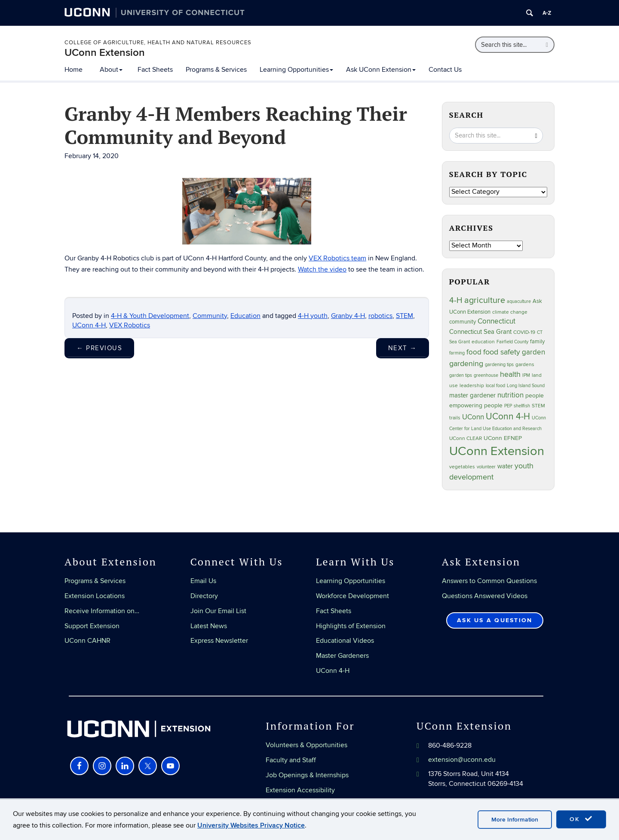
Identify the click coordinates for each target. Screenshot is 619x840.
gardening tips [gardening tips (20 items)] (499, 365)
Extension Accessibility (300, 790)
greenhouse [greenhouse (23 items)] (486, 375)
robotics (380, 316)
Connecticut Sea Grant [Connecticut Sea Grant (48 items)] (480, 332)
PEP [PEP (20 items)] (508, 406)
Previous (99, 348)
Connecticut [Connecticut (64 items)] (496, 321)
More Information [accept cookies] (515, 820)
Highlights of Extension (351, 626)
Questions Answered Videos (485, 596)
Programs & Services (216, 70)
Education (245, 316)
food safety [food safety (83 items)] (502, 352)
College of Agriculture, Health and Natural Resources (158, 43)
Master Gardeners (342, 656)
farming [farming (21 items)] (457, 353)
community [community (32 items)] (463, 322)
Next (403, 348)
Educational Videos (345, 641)
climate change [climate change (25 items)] (510, 312)
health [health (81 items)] (510, 374)
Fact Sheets (155, 70)
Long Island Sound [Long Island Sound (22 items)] (526, 386)
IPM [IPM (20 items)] (526, 375)
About (111, 70)
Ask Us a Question (495, 620)
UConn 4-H (89, 325)
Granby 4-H (348, 316)
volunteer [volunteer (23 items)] (486, 467)
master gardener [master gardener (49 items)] (472, 396)
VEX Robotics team (337, 258)
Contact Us (445, 70)
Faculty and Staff (291, 760)
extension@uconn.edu (462, 760)
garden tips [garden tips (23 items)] (461, 375)
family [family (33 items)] (537, 342)
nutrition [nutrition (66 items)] (510, 395)
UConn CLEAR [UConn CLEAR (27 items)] (466, 438)
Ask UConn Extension (381, 70)
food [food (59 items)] (474, 352)
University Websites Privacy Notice (251, 825)
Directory (204, 596)
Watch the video (322, 269)
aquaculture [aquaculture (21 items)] (519, 301)
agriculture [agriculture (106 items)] (485, 300)
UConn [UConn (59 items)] (473, 417)
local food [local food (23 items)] (495, 386)
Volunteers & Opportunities (306, 745)
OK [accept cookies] (581, 819)
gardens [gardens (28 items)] (525, 365)
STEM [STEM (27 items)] (538, 406)
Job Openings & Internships (307, 775)
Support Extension (92, 626)
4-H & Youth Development (150, 316)
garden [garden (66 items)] (533, 352)
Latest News (209, 626)
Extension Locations (95, 596)
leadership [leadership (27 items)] (472, 386)
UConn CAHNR (87, 641)
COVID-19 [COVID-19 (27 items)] (524, 332)
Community (210, 316)
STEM (404, 316)
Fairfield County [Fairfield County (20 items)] (512, 342)
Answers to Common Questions (489, 581)
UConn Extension (105, 53)
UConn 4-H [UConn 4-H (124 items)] (508, 417)
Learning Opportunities (296, 70)
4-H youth (313, 316)
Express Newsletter (219, 641)
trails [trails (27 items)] (455, 418)
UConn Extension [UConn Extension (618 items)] (497, 451)
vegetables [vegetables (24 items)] (462, 467)
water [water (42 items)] (505, 466)
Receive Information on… (102, 611)
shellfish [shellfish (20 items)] (522, 406)
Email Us (203, 581)
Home (74, 70)
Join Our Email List (218, 611)
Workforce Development (352, 596)
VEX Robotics (130, 325)
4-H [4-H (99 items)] (456, 300)
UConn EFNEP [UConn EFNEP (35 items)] (503, 438)
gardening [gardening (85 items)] (466, 363)
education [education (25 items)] (483, 342)
